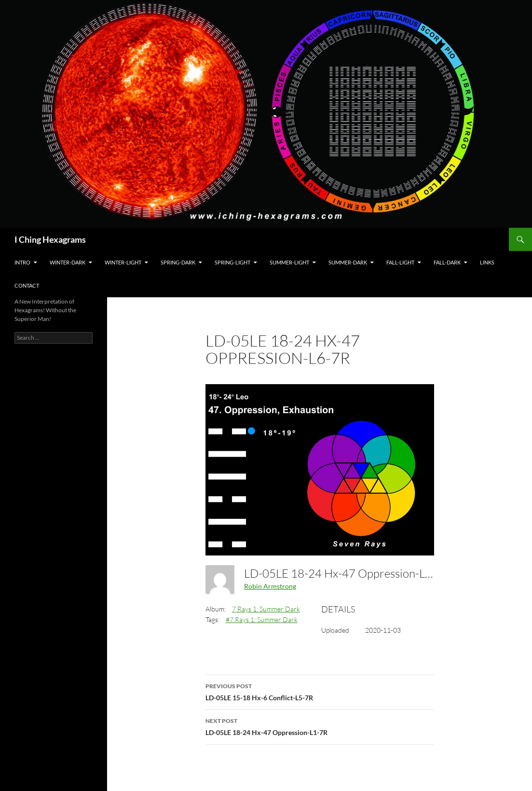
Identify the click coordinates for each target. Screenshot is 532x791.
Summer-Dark (348, 262)
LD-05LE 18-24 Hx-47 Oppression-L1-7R (320, 726)
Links (487, 262)
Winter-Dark (68, 262)
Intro (22, 262)
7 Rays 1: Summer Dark (266, 609)
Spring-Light (232, 262)
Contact (27, 285)
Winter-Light (123, 262)
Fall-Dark (447, 262)
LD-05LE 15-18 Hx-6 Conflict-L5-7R (320, 691)
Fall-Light (400, 262)
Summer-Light (289, 262)
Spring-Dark (178, 262)
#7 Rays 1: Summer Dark (262, 619)
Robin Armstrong (270, 586)
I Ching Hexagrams (50, 239)
